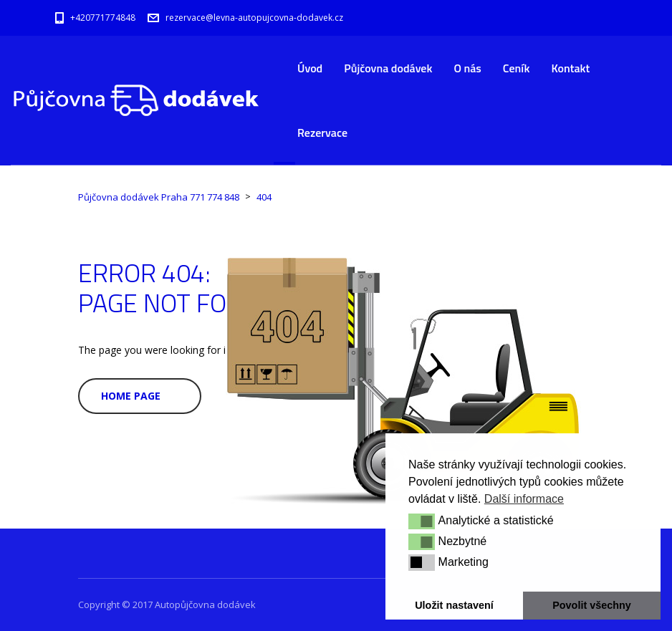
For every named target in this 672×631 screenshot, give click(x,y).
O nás (467, 68)
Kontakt (570, 68)
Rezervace (322, 133)
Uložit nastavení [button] (454, 605)
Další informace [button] (524, 499)
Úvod (310, 68)
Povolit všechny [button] (592, 605)
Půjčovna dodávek (388, 68)
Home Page (131, 396)
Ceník (517, 68)
